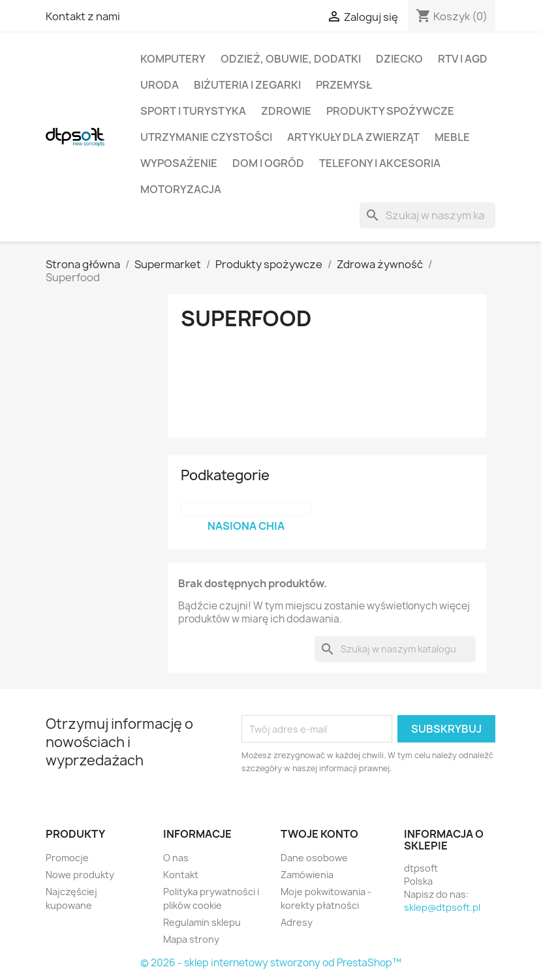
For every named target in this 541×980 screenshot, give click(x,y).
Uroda (160, 85)
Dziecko (399, 59)
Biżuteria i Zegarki (247, 85)
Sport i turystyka (193, 111)
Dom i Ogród (268, 163)
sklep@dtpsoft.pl (442, 907)
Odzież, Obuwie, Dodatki (291, 59)
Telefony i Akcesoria (380, 163)
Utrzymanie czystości (206, 137)
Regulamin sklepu (202, 922)
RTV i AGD (463, 59)
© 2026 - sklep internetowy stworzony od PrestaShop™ (271, 963)
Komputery (173, 59)
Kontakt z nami (83, 16)
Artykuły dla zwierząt (353, 137)
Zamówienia (307, 875)
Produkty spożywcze (390, 111)
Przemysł (344, 85)
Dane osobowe (314, 858)
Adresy (297, 922)
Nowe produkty (80, 875)
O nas (176, 858)
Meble (452, 137)
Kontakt (181, 875)
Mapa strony (191, 939)
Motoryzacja (181, 189)
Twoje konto (319, 834)
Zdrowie (286, 111)
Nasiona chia (246, 526)
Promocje (67, 858)
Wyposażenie (179, 163)
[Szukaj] (427, 215)
